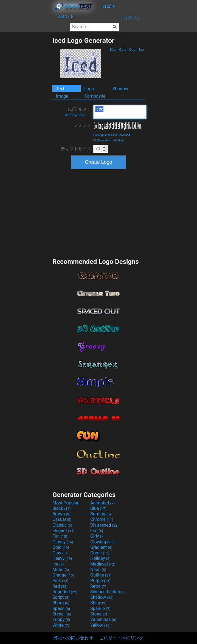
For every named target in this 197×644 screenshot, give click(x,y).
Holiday (100, 558)
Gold (61, 547)
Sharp (61, 603)
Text (60, 89)
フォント (83, 125)
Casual (62, 519)
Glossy (63, 542)
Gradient (101, 547)
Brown (61, 514)
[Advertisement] (26, 119)
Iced (120, 112)
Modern (119, 140)
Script (61, 597)
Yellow (100, 625)
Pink (60, 581)
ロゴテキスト (78, 112)
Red (60, 586)
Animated (102, 503)
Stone (99, 614)
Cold (123, 50)
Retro (98, 586)
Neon (98, 570)
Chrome (102, 519)
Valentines (103, 619)
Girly (97, 536)
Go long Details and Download (112, 135)
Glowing (102, 542)
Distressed (104, 525)
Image (62, 96)
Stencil (62, 614)
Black (62, 508)
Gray (60, 553)
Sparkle (100, 608)
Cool (133, 50)
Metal (61, 570)
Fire (97, 531)
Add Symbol (75, 115)
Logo (89, 89)
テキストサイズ (76, 149)
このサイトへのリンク (122, 638)
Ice (141, 50)
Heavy (62, 558)
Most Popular (66, 503)
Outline (101, 575)
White (61, 625)
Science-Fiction (108, 592)
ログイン (132, 18)
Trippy (61, 619)
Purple (100, 581)
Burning (101, 514)
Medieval (103, 564)
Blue (113, 50)
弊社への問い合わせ (73, 638)
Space (61, 608)
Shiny (98, 603)
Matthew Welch (103, 140)
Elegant (64, 531)
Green (100, 553)
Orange (63, 575)
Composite (95, 96)
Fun (60, 536)
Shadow (120, 89)
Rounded (65, 592)
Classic (62, 525)
